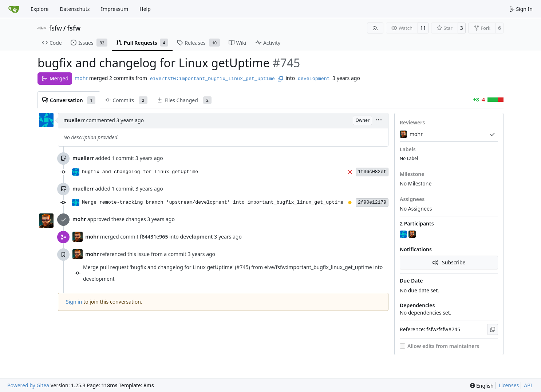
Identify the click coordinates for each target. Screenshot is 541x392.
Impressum (114, 9)
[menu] (379, 121)
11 (423, 28)
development (314, 79)
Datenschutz (75, 9)
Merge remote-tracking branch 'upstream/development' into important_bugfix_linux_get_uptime (213, 202)
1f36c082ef (372, 172)
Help (145, 9)
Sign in (74, 302)
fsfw (56, 28)
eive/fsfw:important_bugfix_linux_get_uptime (212, 79)
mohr (81, 78)
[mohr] (413, 234)
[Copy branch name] (280, 79)
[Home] (14, 9)
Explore (40, 9)
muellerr (74, 120)
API (528, 385)
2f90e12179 (372, 202)
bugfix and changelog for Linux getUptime (140, 172)
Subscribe (449, 262)
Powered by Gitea (28, 385)
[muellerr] (404, 234)
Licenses (509, 385)
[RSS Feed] (375, 28)
